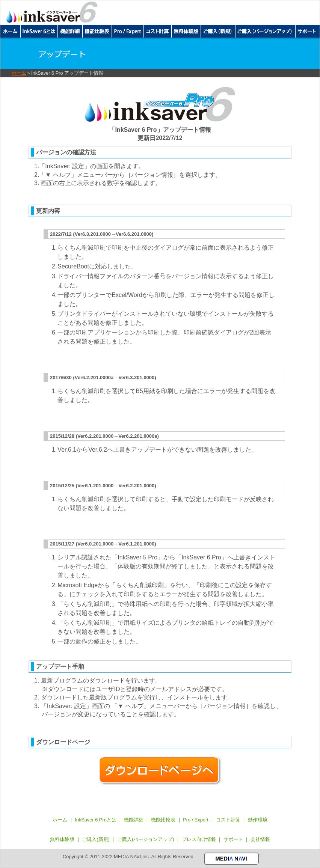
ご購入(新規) (96, 839)
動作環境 (258, 820)
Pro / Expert (196, 820)
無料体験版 (62, 839)
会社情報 (260, 839)
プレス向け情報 (199, 839)
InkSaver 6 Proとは (96, 820)
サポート (234, 839)
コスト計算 (228, 820)
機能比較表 (163, 820)
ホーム (19, 73)
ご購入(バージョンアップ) (146, 839)
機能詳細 (134, 820)
